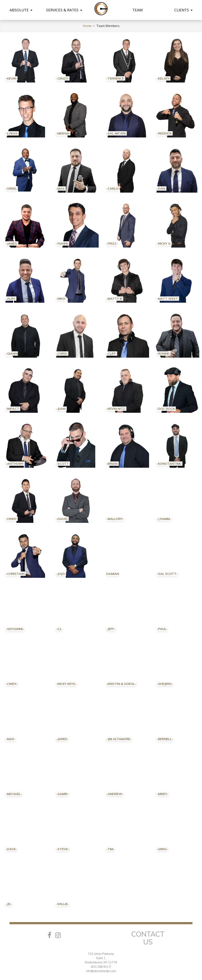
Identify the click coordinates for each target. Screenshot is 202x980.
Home (87, 26)
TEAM (138, 10)
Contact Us (148, 938)
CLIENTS (183, 10)
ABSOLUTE (21, 10)
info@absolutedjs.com (101, 971)
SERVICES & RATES (64, 10)
